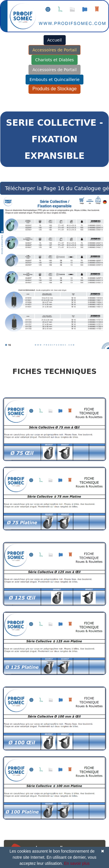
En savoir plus (77, 863)
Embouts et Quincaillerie (54, 80)
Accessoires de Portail (54, 50)
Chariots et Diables (54, 60)
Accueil (55, 40)
